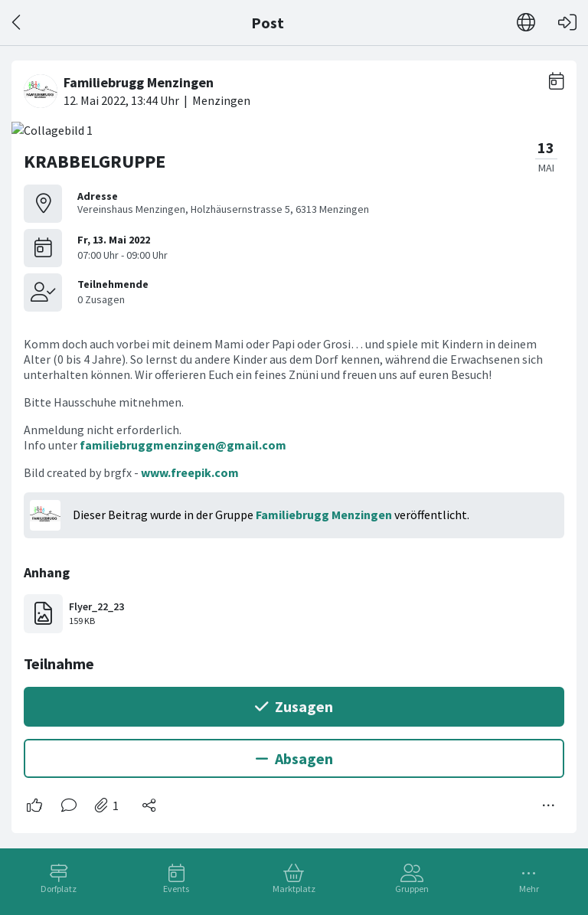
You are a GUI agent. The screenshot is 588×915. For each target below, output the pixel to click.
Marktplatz (294, 889)
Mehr (529, 889)
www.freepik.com (190, 472)
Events (176, 889)
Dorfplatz (59, 889)
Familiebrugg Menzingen (324, 515)
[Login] (567, 23)
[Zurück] (17, 23)
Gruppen (412, 889)
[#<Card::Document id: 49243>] (294, 441)
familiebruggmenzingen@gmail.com (183, 445)
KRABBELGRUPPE (95, 161)
